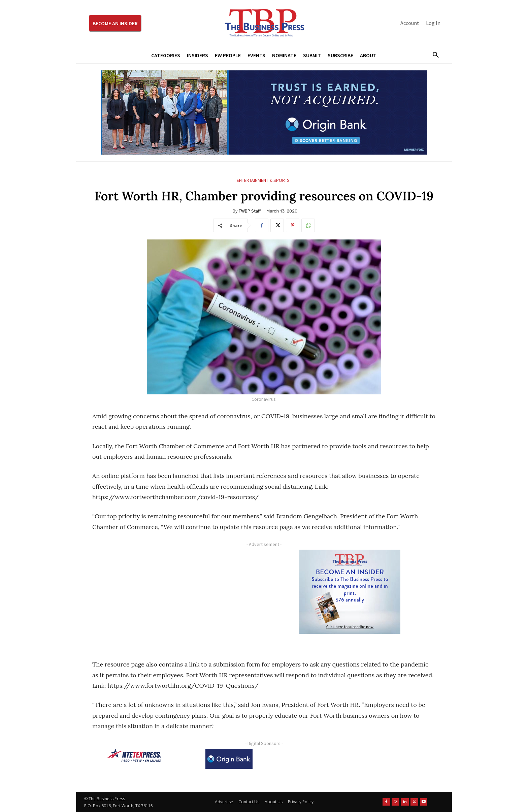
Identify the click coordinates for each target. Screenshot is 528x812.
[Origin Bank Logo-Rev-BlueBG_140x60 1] (229, 759)
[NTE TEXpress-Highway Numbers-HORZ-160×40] (134, 755)
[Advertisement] (175, 597)
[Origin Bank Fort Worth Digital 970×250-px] (264, 112)
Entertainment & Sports (263, 180)
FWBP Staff (250, 211)
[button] (433, 55)
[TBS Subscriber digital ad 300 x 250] (350, 592)
